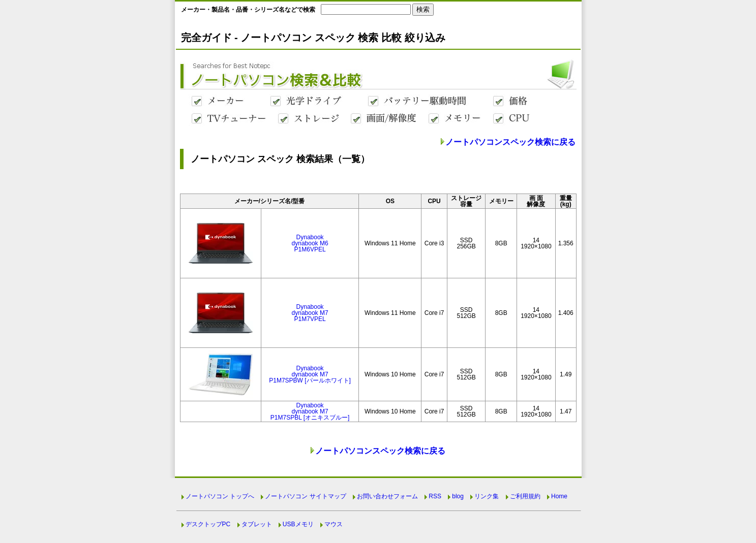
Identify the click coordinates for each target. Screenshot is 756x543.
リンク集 (487, 496)
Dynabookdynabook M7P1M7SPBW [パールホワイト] (310, 374)
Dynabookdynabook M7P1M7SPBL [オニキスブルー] (310, 411)
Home (559, 496)
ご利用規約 (525, 496)
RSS (435, 496)
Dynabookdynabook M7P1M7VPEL (310, 313)
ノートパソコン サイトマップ (305, 496)
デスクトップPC (208, 524)
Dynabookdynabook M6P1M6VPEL (310, 243)
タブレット (257, 524)
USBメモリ (298, 524)
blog (458, 496)
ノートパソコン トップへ (220, 496)
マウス (334, 524)
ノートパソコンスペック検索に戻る (510, 142)
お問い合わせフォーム (387, 496)
